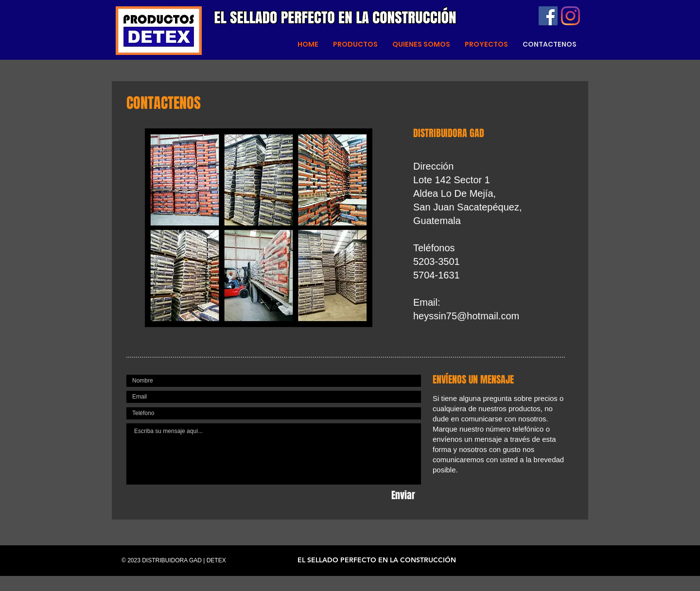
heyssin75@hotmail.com (466, 316)
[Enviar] (403, 495)
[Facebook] (548, 16)
